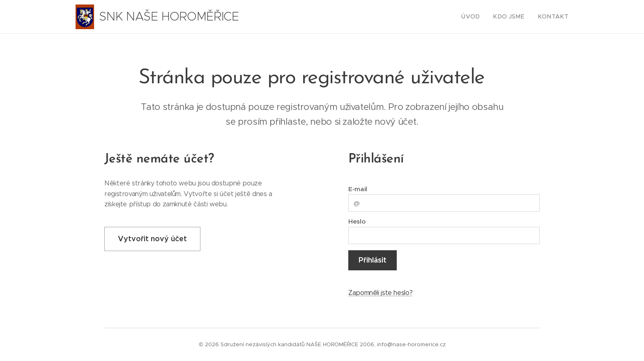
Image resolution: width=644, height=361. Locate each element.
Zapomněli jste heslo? (380, 293)
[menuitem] (481, 17)
